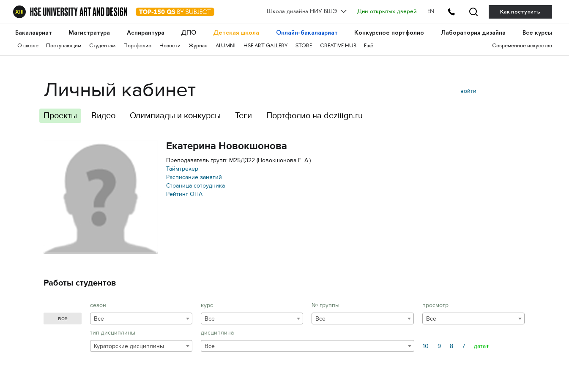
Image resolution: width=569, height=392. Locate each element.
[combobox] (141, 318)
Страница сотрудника (196, 186)
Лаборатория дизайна (473, 33)
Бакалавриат (34, 33)
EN (431, 12)
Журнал (198, 46)
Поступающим (64, 46)
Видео (103, 116)
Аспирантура (146, 33)
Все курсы (537, 33)
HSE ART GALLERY (265, 46)
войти (468, 91)
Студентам (102, 46)
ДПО (189, 33)
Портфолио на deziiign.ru (315, 116)
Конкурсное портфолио (389, 33)
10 (426, 346)
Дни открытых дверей (387, 12)
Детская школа (236, 33)
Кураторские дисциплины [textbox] (129, 346)
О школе (28, 46)
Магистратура (89, 33)
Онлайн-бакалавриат (307, 33)
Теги (243, 116)
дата (480, 346)
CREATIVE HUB (338, 46)
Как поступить (520, 12)
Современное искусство (522, 46)
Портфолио (137, 46)
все (63, 318)
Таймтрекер (182, 169)
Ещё (369, 46)
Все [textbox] (99, 319)
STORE (304, 46)
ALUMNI (226, 46)
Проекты (60, 116)
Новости (170, 46)
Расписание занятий (194, 177)
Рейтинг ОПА (184, 194)
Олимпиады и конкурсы (175, 116)
